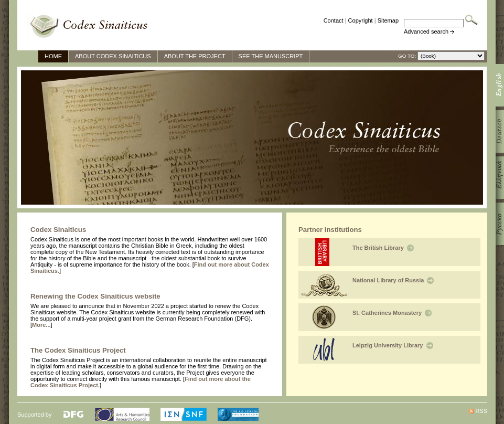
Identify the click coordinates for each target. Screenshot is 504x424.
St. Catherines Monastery (392, 313)
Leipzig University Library (393, 345)
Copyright (361, 20)
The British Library (383, 248)
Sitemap (388, 20)
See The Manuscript (271, 56)
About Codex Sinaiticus (113, 56)
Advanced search (426, 31)
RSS (481, 411)
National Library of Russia (393, 280)
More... (41, 325)
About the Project (195, 56)
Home (53, 56)
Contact (334, 20)
